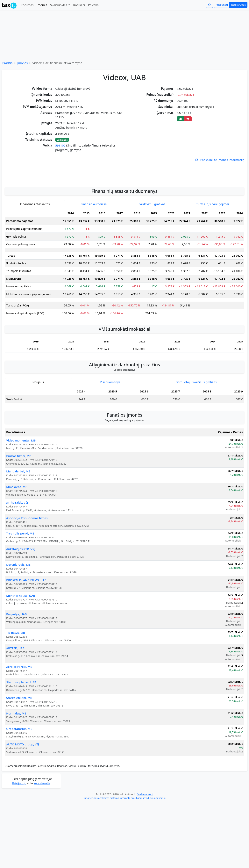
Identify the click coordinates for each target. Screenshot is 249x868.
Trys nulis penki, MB (20, 598)
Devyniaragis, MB (18, 629)
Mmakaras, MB (17, 552)
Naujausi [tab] (39, 447)
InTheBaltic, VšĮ (17, 567)
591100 (60, 145)
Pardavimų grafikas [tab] (152, 269)
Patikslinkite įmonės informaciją (220, 160)
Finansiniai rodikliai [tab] (94, 269)
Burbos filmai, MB (19, 521)
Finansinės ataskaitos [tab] (35, 269)
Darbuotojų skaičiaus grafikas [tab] (196, 447)
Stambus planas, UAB (21, 747)
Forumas (27, 5)
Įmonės (42, 5)
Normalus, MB (16, 778)
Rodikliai (79, 5)
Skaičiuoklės (59, 5)
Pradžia (7, 63)
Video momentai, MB (21, 505)
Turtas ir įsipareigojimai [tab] (213, 269)
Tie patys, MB (16, 698)
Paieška (93, 5)
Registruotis (238, 5)
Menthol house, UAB (21, 661)
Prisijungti (222, 5)
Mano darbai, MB (18, 536)
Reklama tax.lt (145, 859)
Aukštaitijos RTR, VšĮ (21, 614)
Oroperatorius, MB (19, 794)
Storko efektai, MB (19, 763)
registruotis (42, 848)
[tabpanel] (124, 330)
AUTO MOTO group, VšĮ (23, 809)
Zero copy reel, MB (19, 732)
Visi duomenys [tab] (110, 447)
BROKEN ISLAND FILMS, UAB (26, 645)
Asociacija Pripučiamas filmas (27, 583)
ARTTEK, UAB (15, 713)
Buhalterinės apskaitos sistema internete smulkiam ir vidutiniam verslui (124, 863)
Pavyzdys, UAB (16, 679)
